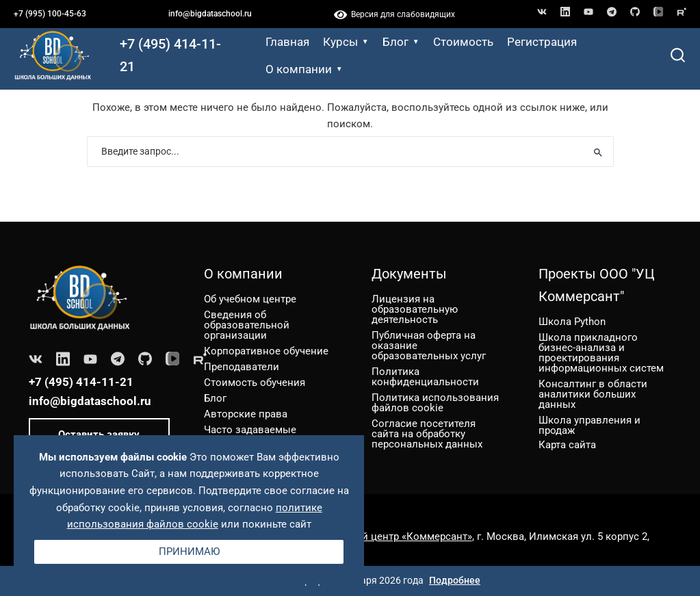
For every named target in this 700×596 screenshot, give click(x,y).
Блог (401, 42)
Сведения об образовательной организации (247, 325)
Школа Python (572, 322)
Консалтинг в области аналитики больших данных (593, 394)
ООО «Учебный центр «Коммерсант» (385, 536)
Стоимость (463, 42)
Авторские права (246, 414)
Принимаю (189, 552)
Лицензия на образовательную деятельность (415, 309)
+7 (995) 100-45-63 (50, 14)
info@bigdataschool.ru (210, 14)
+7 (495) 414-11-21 (170, 55)
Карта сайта (567, 444)
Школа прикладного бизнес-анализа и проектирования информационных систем (601, 353)
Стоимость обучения (255, 383)
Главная (287, 42)
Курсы (346, 42)
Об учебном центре (250, 299)
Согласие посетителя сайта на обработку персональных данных (427, 434)
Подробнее (455, 580)
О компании (304, 69)
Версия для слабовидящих (394, 14)
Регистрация (542, 42)
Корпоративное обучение (266, 351)
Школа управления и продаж (589, 425)
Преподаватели (242, 367)
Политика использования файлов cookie (435, 403)
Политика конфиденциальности (425, 377)
